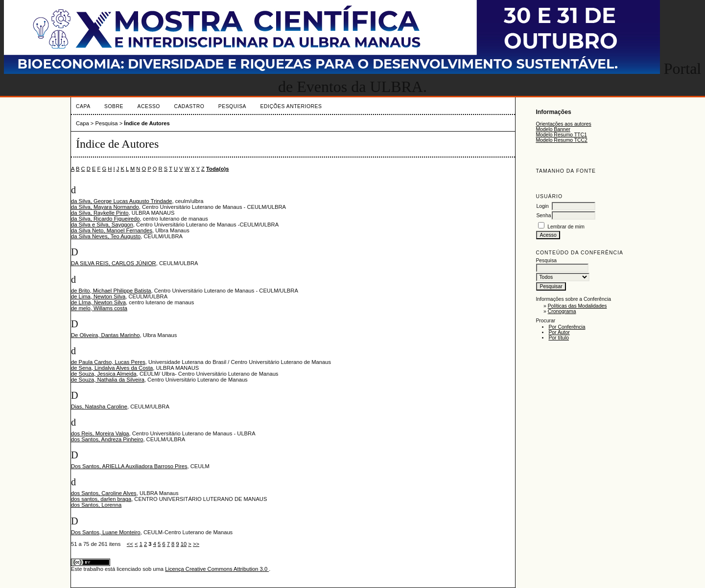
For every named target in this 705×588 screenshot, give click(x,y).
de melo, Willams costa (99, 308)
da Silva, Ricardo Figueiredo (106, 219)
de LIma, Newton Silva (98, 302)
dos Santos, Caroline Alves (104, 493)
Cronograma (562, 311)
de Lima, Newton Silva (98, 296)
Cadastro (189, 106)
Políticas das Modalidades (577, 306)
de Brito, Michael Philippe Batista (111, 291)
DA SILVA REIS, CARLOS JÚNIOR (114, 263)
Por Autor (559, 332)
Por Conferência (567, 327)
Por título (559, 338)
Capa (83, 106)
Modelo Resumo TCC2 (562, 140)
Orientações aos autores (563, 124)
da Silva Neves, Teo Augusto (106, 236)
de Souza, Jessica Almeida (104, 374)
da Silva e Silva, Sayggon (102, 225)
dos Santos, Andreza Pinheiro (107, 439)
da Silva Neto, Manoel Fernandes (112, 230)
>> (196, 544)
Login (542, 206)
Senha (543, 215)
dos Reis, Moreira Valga (100, 433)
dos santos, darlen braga (101, 499)
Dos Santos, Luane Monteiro (106, 532)
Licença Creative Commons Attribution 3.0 (217, 569)
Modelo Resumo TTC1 (561, 135)
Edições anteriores (291, 106)
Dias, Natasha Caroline (99, 407)
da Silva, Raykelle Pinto (100, 213)
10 (184, 544)
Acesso (149, 106)
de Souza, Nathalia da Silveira (108, 380)
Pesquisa (232, 106)
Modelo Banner (553, 129)
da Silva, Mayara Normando (105, 207)
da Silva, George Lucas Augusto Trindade (121, 201)
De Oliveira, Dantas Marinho (106, 335)
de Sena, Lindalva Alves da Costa (112, 368)
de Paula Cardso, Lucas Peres (108, 362)
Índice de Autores (147, 123)
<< (130, 544)
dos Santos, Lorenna (96, 505)
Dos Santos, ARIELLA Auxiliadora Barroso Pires (129, 466)
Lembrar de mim (566, 227)
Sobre (114, 106)
